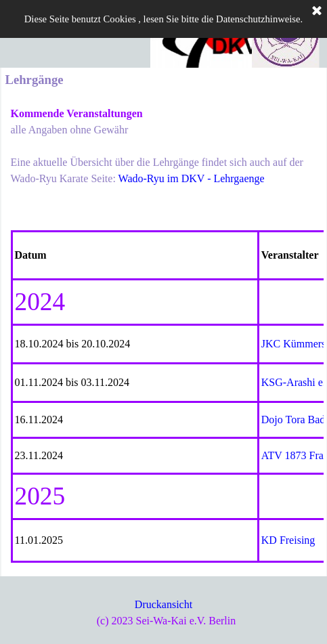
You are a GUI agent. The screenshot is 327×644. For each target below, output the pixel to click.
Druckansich (162, 604)
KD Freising (288, 540)
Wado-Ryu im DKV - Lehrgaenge (192, 178)
